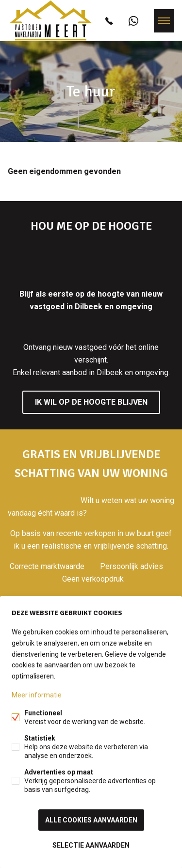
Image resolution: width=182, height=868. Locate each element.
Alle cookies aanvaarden (91, 820)
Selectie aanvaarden (91, 845)
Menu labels (164, 21)
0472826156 (109, 21)
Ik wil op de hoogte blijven (91, 402)
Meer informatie (37, 695)
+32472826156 (133, 21)
